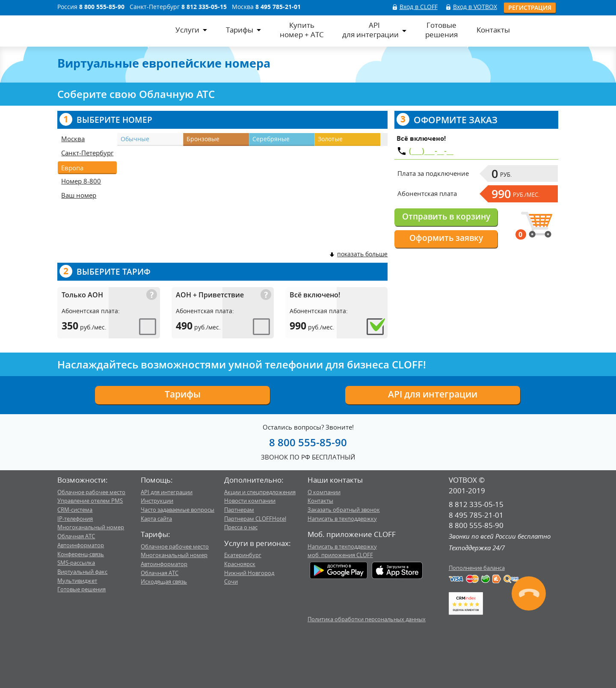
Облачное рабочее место (91, 492)
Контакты (493, 30)
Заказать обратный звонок (344, 510)
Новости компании (250, 501)
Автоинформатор (81, 545)
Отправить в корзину (446, 216)
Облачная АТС (76, 536)
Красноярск (240, 564)
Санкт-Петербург (87, 153)
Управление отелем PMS (90, 501)
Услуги (187, 30)
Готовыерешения (441, 30)
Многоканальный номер (91, 527)
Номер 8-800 (81, 181)
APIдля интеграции (370, 30)
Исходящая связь (164, 581)
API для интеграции (433, 394)
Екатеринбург (243, 555)
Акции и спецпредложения (260, 492)
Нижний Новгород (249, 573)
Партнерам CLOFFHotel (255, 519)
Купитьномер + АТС (302, 30)
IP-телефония (75, 519)
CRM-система (75, 510)
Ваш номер (79, 195)
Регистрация (530, 7)
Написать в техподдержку (342, 519)
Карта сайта (156, 519)
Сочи (231, 581)
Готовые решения (81, 589)
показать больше (358, 254)
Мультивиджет (77, 581)
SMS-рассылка (76, 563)
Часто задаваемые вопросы (178, 510)
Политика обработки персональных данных (367, 619)
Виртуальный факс (82, 572)
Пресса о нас (241, 527)
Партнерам (239, 510)
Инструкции (157, 501)
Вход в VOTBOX (475, 7)
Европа (72, 168)
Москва (73, 139)
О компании (324, 492)
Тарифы (240, 30)
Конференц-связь (81, 554)
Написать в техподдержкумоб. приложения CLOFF (342, 551)
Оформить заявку (446, 238)
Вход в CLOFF (419, 7)
